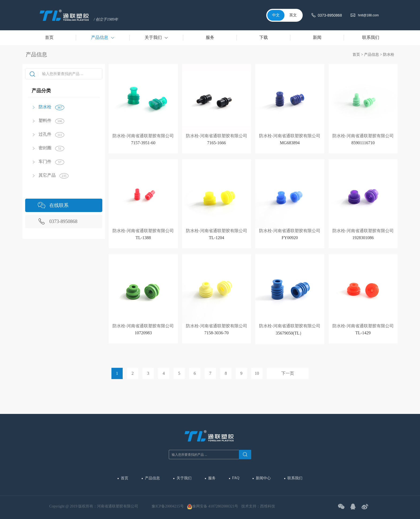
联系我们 (295, 478)
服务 (212, 478)
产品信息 (372, 55)
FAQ (236, 478)
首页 (356, 55)
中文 (276, 15)
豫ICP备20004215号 (168, 506)
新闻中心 (263, 478)
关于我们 (184, 478)
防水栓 (389, 55)
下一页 (288, 373)
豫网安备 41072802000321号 (213, 507)
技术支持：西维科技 (258, 506)
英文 (293, 15)
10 (257, 373)
